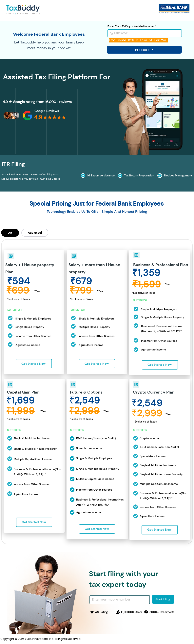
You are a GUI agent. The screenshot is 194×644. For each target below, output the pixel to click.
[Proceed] (144, 50)
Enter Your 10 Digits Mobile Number (131, 26)
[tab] (10, 233)
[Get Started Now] (34, 364)
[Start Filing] (163, 599)
